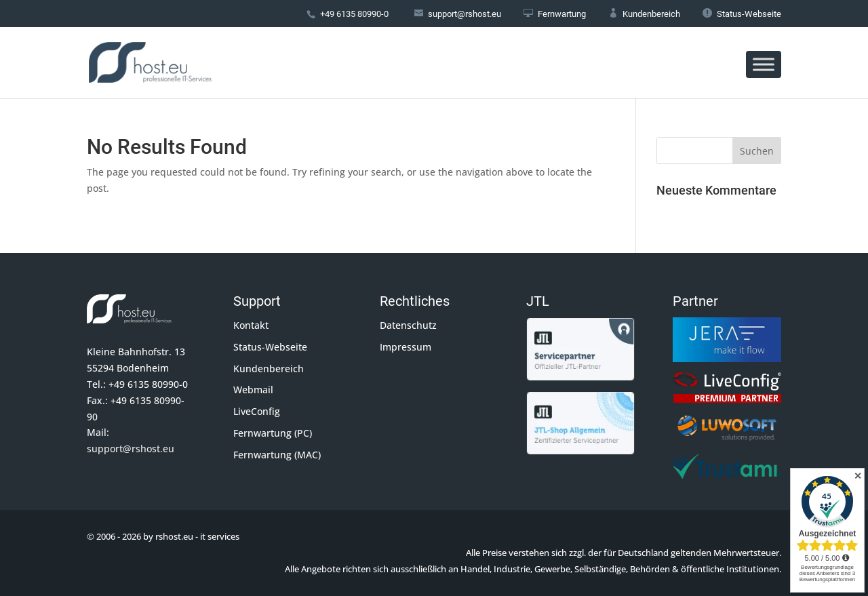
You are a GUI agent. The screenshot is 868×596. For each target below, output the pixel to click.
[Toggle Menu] (764, 64)
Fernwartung (555, 14)
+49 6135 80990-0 (354, 14)
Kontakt (251, 325)
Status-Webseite (742, 14)
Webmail (253, 390)
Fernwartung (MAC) (277, 455)
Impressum (406, 347)
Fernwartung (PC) (273, 433)
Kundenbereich (644, 14)
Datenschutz (408, 325)
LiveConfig (257, 411)
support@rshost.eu (131, 449)
